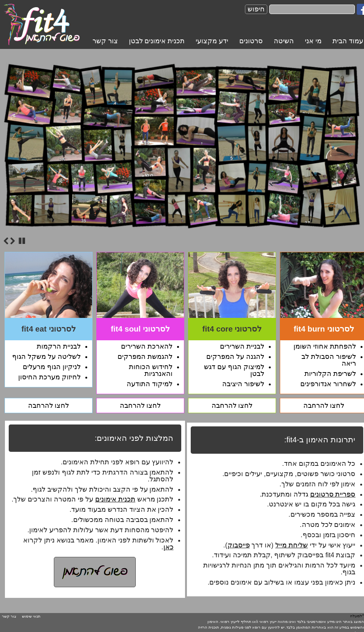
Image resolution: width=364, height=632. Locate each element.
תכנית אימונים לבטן (157, 41)
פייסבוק (239, 545)
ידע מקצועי (212, 41)
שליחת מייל (292, 545)
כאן (169, 547)
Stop (22, 241)
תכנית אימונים (115, 499)
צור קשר (105, 41)
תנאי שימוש (31, 616)
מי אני (313, 41)
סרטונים (251, 41)
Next (13, 241)
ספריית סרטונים (333, 494)
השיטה (284, 41)
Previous (6, 241)
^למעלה (357, 616)
